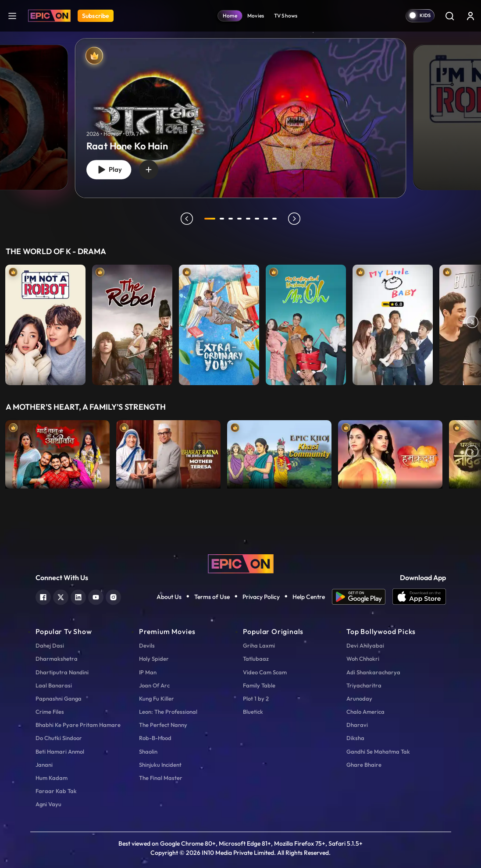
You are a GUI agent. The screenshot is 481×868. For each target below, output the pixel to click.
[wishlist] (149, 170)
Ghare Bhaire (364, 765)
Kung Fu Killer (157, 698)
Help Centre (309, 597)
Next (472, 323)
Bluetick (253, 712)
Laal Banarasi (54, 685)
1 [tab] (210, 219)
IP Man (148, 672)
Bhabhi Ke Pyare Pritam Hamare (78, 725)
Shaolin (148, 751)
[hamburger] (12, 16)
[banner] (241, 118)
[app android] (362, 597)
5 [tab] (249, 219)
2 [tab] (222, 219)
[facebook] (43, 596)
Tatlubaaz (256, 659)
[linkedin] (78, 596)
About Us (169, 597)
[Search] (449, 16)
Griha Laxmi (259, 645)
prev (187, 219)
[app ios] (419, 597)
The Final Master (161, 778)
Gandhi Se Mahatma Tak (378, 751)
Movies (256, 16)
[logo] (241, 563)
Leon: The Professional (168, 712)
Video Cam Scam (265, 672)
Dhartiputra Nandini (62, 672)
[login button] (470, 16)
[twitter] (61, 596)
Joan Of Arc (154, 685)
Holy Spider (154, 659)
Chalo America (365, 712)
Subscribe (96, 16)
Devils (147, 645)
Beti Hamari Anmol (60, 751)
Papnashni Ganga (59, 698)
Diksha (355, 738)
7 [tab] (266, 219)
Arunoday (359, 698)
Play (109, 169)
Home (230, 16)
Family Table (259, 685)
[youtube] (96, 596)
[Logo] (49, 16)
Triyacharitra (364, 685)
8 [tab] (275, 219)
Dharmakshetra (57, 659)
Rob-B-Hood (155, 738)
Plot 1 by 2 (256, 698)
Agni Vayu (48, 804)
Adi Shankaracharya (373, 672)
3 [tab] (231, 219)
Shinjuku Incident (160, 765)
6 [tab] (257, 219)
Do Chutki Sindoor (59, 738)
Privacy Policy (261, 597)
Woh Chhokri (363, 659)
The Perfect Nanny (163, 725)
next (295, 219)
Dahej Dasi (50, 645)
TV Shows (286, 16)
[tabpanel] (240, 111)
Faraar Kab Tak (56, 791)
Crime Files (50, 712)
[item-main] (45, 323)
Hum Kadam (52, 778)
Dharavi (357, 725)
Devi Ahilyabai (365, 645)
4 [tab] (240, 219)
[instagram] (113, 596)
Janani (44, 765)
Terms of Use (212, 597)
